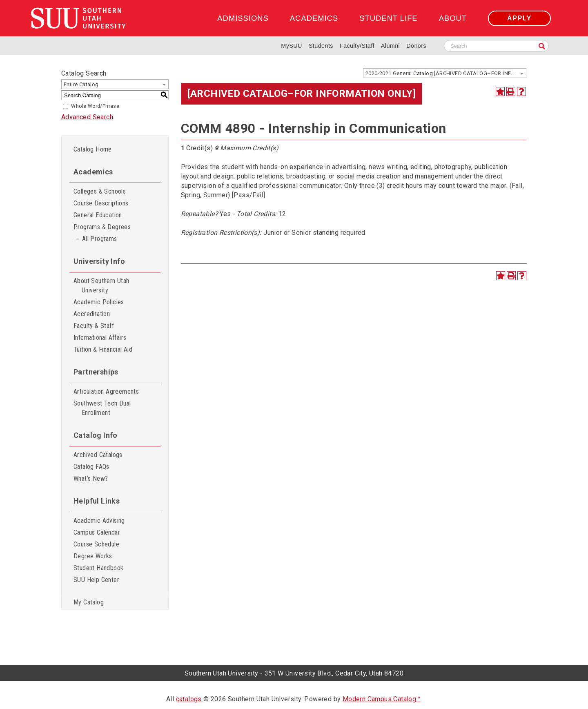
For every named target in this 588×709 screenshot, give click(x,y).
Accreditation (92, 314)
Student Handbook (98, 568)
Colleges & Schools (100, 191)
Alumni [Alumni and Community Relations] (390, 46)
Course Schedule (96, 544)
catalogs (189, 699)
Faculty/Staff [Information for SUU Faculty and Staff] (357, 46)
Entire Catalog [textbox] (81, 84)
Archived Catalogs (98, 455)
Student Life (388, 18)
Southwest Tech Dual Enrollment (102, 408)
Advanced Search (87, 117)
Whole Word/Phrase (95, 106)
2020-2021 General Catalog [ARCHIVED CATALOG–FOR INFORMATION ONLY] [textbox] (446, 73)
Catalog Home (93, 149)
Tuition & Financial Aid (103, 349)
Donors (416, 46)
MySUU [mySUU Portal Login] (292, 46)
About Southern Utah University (101, 285)
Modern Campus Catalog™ (382, 699)
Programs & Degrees (102, 227)
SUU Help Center (96, 580)
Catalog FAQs (91, 467)
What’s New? (91, 478)
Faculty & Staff (94, 326)
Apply (519, 18)
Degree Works (93, 556)
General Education (98, 215)
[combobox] (445, 73)
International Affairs (100, 338)
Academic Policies (99, 302)
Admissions (243, 18)
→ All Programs (95, 239)
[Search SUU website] (496, 46)
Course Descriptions (101, 203)
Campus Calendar (97, 532)
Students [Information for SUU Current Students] (321, 46)
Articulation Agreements (106, 391)
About (453, 18)
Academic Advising (99, 521)
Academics (314, 18)
